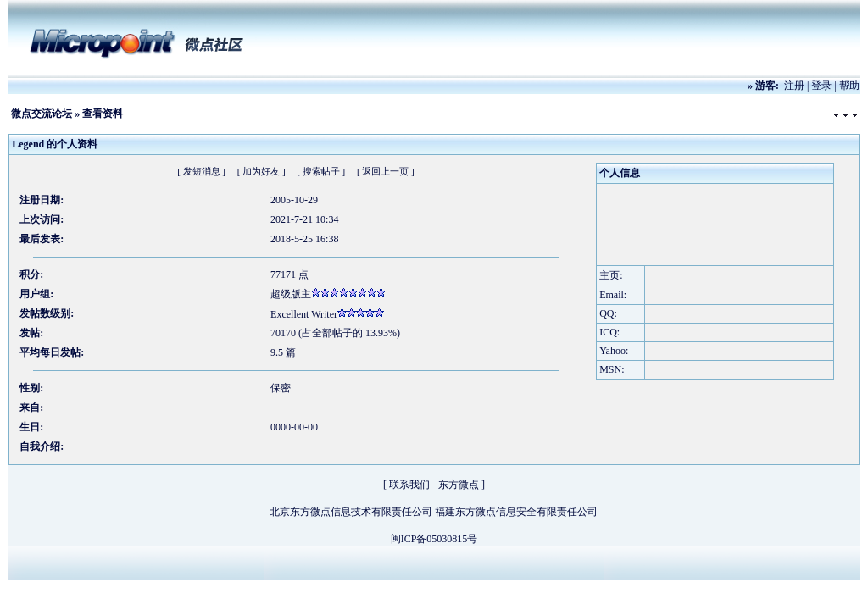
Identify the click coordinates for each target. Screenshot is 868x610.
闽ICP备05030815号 (434, 539)
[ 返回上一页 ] (386, 171)
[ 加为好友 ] (262, 171)
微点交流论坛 (42, 114)
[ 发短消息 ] (201, 171)
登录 (821, 86)
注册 (794, 86)
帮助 (849, 86)
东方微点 (459, 485)
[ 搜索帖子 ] (321, 171)
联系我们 (409, 485)
